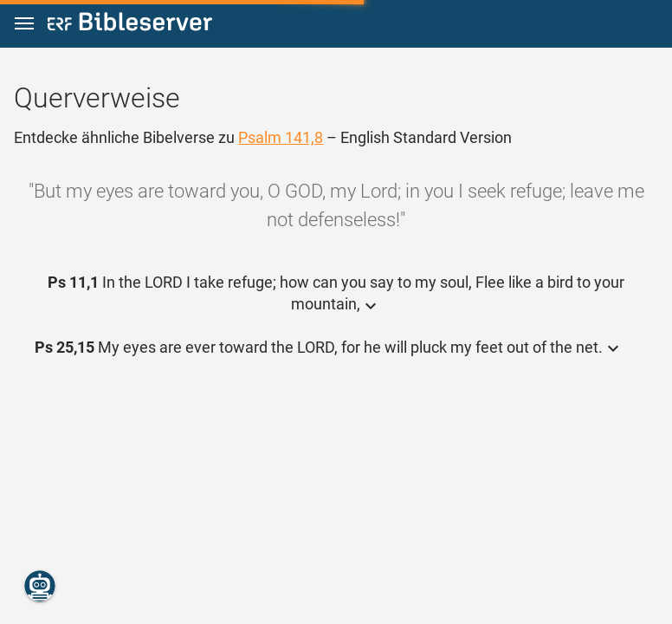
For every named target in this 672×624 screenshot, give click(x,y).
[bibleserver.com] (130, 25)
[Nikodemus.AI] (40, 586)
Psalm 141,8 (281, 137)
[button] (24, 24)
